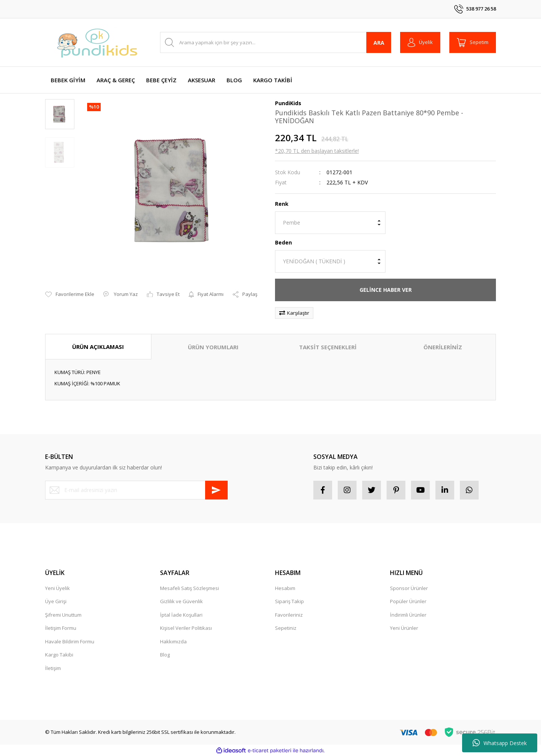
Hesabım (285, 588)
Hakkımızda (173, 641)
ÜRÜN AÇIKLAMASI (98, 347)
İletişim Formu (61, 628)
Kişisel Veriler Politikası (186, 628)
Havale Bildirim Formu (70, 641)
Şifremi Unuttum (63, 615)
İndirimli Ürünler (408, 615)
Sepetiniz (286, 628)
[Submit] (216, 490)
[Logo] (98, 42)
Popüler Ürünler (408, 601)
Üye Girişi (56, 601)
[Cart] (473, 42)
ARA (379, 43)
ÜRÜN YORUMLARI (213, 347)
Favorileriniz (289, 615)
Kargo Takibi (59, 655)
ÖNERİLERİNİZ (443, 347)
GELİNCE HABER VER (386, 290)
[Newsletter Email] (136, 490)
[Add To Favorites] (70, 294)
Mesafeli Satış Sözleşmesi (190, 588)
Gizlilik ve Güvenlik (181, 601)
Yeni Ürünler (404, 628)
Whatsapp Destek (500, 743)
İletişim (53, 668)
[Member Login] (420, 42)
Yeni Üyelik (57, 588)
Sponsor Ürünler (409, 588)
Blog (165, 655)
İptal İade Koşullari (181, 615)
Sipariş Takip (289, 601)
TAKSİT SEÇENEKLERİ (328, 347)
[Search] (276, 42)
